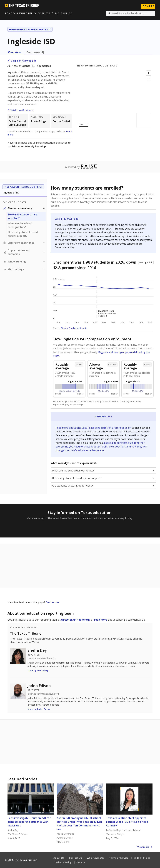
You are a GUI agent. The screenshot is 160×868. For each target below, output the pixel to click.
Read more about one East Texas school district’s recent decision (94, 428)
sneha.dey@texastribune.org (42, 659)
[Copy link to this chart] (146, 263)
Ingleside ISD (64, 13)
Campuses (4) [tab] (35, 52)
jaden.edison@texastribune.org (43, 694)
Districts (44, 13)
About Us (59, 858)
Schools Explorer (19, 13)
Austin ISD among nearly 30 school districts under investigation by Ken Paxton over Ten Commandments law (79, 824)
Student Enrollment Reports (74, 328)
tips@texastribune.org (75, 620)
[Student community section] (25, 208)
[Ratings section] (25, 269)
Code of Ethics (142, 858)
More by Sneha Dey (38, 671)
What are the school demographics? (20, 225)
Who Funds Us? (95, 858)
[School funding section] (25, 262)
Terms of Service (119, 858)
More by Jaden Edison (39, 709)
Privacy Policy (64, 862)
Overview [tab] (14, 52)
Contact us (52, 603)
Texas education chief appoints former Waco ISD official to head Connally (127, 822)
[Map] (115, 99)
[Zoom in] (149, 73)
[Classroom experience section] (25, 243)
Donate (81, 862)
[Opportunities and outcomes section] (25, 252)
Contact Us (75, 858)
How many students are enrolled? (23, 217)
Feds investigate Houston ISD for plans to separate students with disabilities (29, 822)
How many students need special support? (23, 234)
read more (101, 620)
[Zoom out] (149, 78)
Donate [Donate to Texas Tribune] (148, 6)
